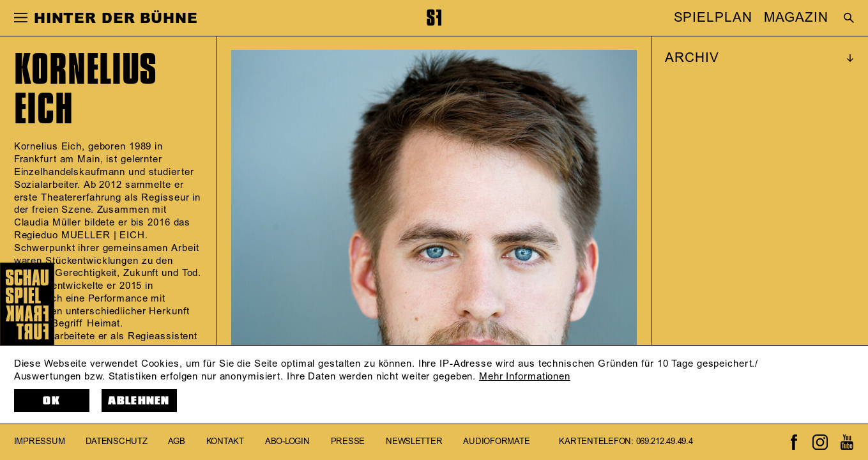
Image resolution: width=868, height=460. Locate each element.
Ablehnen (139, 401)
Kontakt (225, 442)
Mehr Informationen (525, 377)
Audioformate (496, 442)
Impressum (40, 442)
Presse (348, 442)
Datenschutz (116, 442)
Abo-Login (287, 442)
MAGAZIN (796, 18)
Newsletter (414, 442)
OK (51, 401)
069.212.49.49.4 (665, 442)
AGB (176, 442)
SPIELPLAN (713, 18)
